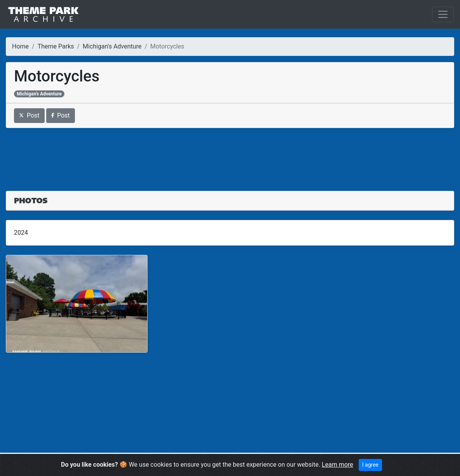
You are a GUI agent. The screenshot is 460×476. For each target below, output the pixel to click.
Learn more (338, 465)
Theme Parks (56, 46)
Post (29, 115)
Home (20, 46)
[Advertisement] (230, 155)
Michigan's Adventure (112, 46)
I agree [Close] (370, 465)
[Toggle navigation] (443, 14)
